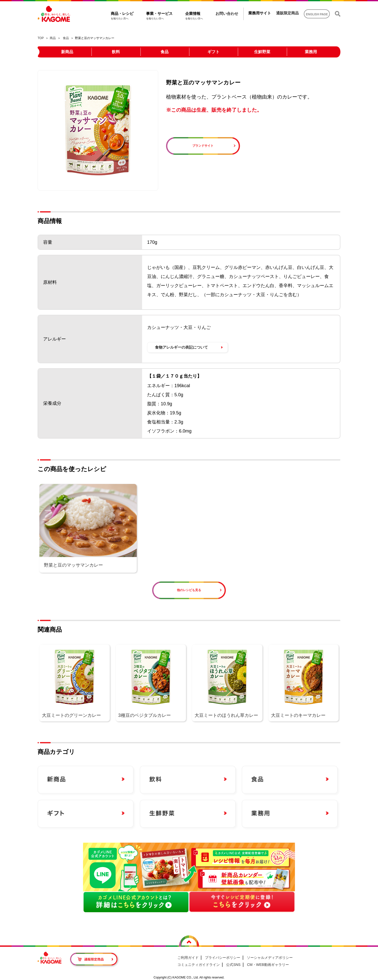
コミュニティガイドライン (199, 965)
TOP (41, 38)
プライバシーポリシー (223, 958)
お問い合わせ (227, 13)
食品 (66, 38)
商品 (53, 38)
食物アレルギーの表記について (181, 347)
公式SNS (233, 965)
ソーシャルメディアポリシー (270, 958)
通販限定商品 (287, 13)
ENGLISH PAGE (317, 14)
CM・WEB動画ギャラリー (268, 965)
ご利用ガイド (188, 958)
